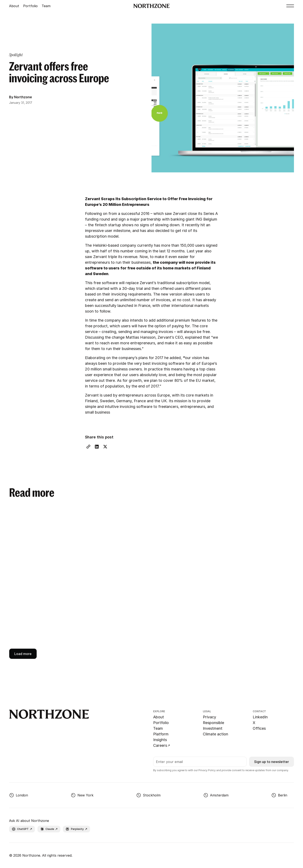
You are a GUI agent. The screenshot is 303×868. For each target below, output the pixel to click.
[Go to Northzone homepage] (152, 6)
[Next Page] (23, 654)
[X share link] (105, 447)
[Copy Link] (88, 447)
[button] (290, 6)
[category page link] (16, 55)
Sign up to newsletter (272, 762)
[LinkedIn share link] (97, 447)
